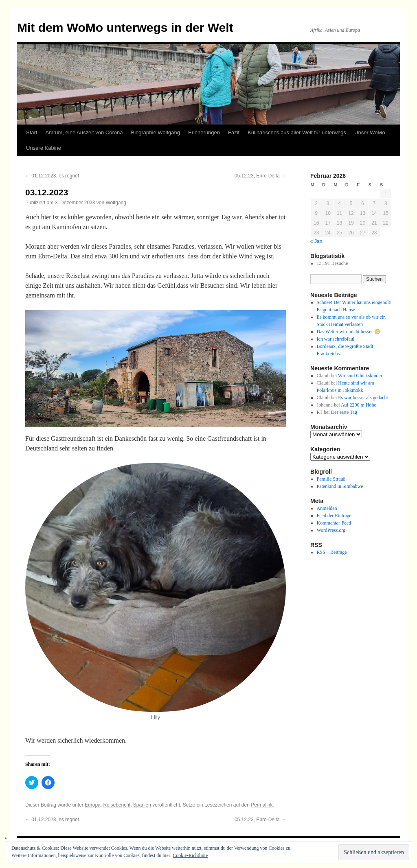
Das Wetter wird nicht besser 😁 (349, 332)
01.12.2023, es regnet (52, 176)
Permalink (262, 805)
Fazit (234, 132)
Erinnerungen (204, 132)
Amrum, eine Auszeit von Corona (84, 132)
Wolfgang (116, 203)
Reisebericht (117, 805)
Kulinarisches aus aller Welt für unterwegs (297, 132)
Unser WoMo (370, 132)
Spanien (142, 805)
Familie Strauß (331, 479)
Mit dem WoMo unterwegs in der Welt (125, 27)
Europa (93, 805)
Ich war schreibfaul (336, 339)
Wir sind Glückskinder (360, 376)
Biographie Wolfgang (156, 132)
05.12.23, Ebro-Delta (260, 176)
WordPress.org (331, 530)
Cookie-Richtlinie (190, 855)
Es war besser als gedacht (363, 398)
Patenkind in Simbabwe (340, 486)
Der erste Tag (344, 412)
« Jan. (317, 241)
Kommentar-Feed (334, 523)
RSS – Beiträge (332, 552)
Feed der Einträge (334, 516)
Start (32, 132)
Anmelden (327, 508)
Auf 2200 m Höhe (359, 405)
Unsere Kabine (44, 148)
